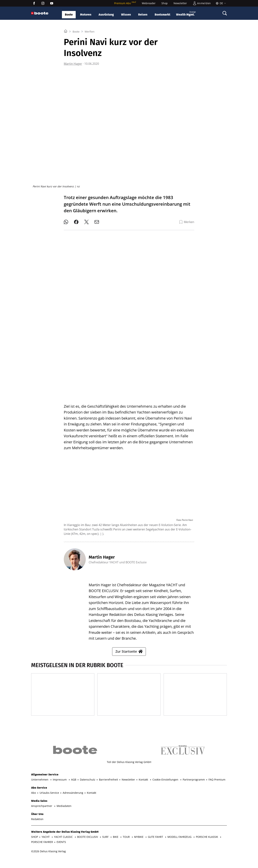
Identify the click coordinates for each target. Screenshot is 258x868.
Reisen (143, 15)
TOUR (127, 846)
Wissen (126, 15)
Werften (90, 77)
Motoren (86, 15)
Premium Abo (125, 3)
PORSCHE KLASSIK (207, 846)
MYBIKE (139, 846)
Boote (69, 15)
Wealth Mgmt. (186, 13)
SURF (106, 846)
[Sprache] (220, 3)
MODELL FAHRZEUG (180, 846)
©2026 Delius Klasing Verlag (48, 860)
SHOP (35, 846)
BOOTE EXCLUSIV (88, 846)
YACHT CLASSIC (64, 846)
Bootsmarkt (162, 15)
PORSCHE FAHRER (42, 851)
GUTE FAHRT (156, 846)
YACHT (46, 846)
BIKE (116, 846)
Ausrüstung (106, 15)
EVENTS (61, 851)
